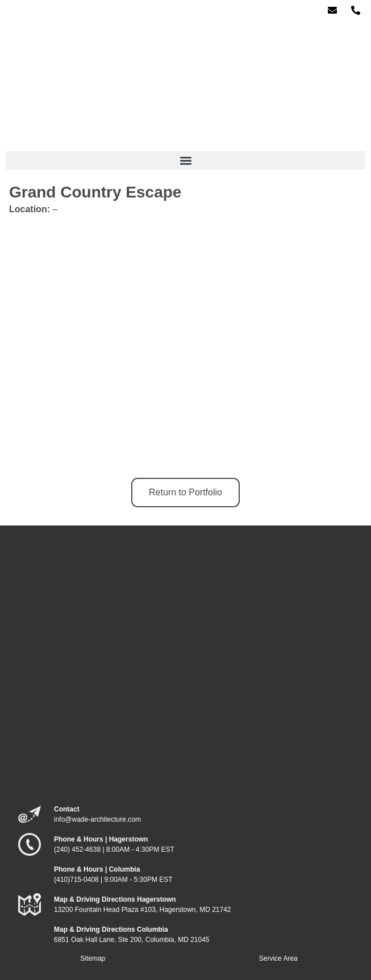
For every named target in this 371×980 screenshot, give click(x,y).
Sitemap (93, 958)
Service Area (278, 958)
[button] (185, 160)
